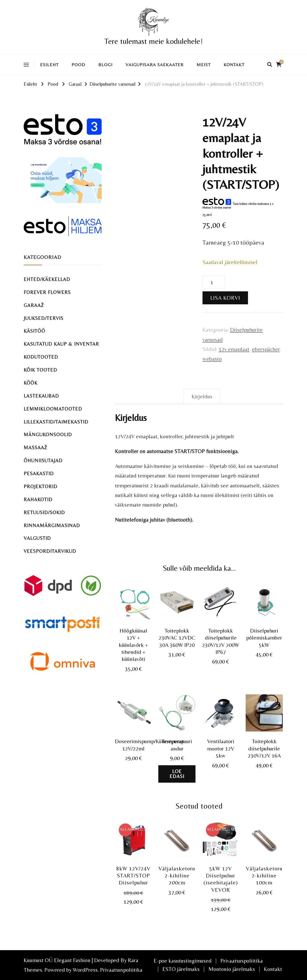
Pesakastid (39, 474)
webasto (212, 359)
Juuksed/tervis (44, 318)
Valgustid (37, 538)
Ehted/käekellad (47, 279)
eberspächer (266, 349)
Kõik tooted (40, 370)
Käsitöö (34, 331)
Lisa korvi (225, 298)
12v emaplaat (234, 349)
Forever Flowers (47, 292)
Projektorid (41, 486)
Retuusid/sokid (44, 512)
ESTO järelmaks (181, 969)
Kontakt (234, 65)
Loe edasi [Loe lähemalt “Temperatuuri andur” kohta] (177, 774)
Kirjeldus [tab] (202, 396)
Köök (31, 383)
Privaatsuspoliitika (121, 970)
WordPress (85, 970)
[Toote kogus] (214, 282)
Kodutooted (41, 357)
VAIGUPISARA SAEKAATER (155, 65)
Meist (204, 65)
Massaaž (35, 448)
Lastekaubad (41, 396)
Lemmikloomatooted (53, 409)
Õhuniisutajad (43, 461)
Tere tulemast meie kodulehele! (153, 41)
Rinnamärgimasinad (52, 525)
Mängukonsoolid (48, 435)
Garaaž (34, 305)
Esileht (49, 65)
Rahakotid (38, 499)
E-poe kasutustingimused (183, 961)
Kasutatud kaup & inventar (61, 344)
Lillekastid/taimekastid (56, 422)
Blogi (105, 65)
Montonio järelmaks (232, 969)
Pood (78, 65)
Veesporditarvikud (50, 551)
